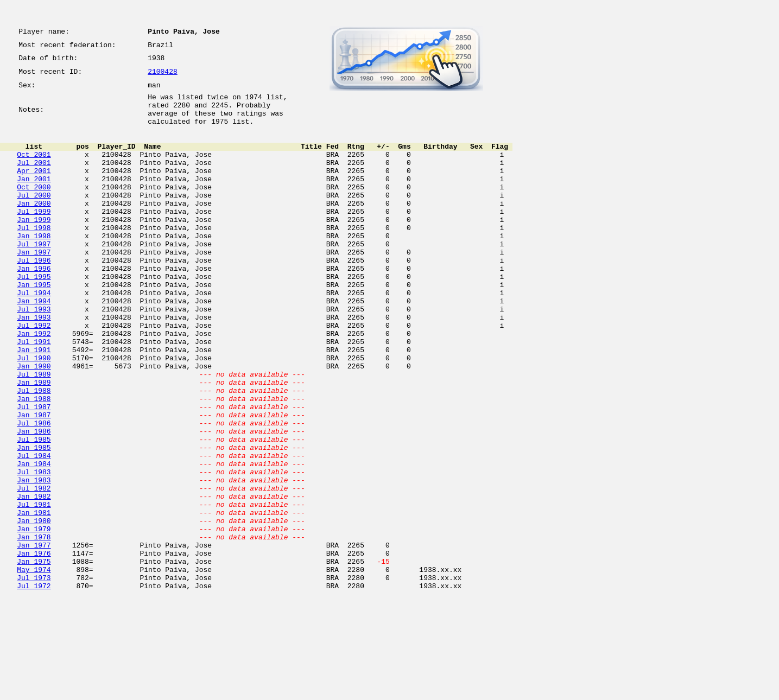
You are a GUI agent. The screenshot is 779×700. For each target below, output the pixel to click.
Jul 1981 (34, 590)
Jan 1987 (34, 483)
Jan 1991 (34, 405)
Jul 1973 (34, 678)
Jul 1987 (34, 473)
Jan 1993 (34, 366)
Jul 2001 (34, 180)
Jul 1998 (34, 258)
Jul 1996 (34, 297)
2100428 (163, 77)
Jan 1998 (34, 268)
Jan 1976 (34, 649)
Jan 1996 (34, 307)
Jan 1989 (34, 444)
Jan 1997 (34, 288)
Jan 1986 (34, 502)
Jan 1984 (34, 542)
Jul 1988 (34, 454)
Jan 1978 (34, 629)
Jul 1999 (34, 239)
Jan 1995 (34, 327)
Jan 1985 (34, 522)
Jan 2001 (34, 200)
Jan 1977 (34, 639)
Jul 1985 (34, 512)
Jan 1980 (34, 610)
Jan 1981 (34, 600)
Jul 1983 (34, 551)
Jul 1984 (34, 532)
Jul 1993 (34, 356)
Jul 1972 (34, 688)
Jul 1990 (34, 415)
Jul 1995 (34, 317)
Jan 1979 (34, 620)
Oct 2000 (34, 209)
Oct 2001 (34, 170)
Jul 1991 (34, 395)
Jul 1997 (34, 278)
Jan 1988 (34, 463)
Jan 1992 (34, 385)
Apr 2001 (34, 190)
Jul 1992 (34, 376)
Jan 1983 (34, 561)
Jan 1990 (34, 424)
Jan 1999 (34, 249)
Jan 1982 (34, 581)
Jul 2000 (34, 219)
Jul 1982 (34, 571)
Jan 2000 (34, 229)
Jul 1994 (34, 336)
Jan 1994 (34, 346)
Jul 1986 (34, 493)
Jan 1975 (34, 659)
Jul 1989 (34, 434)
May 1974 (34, 669)
